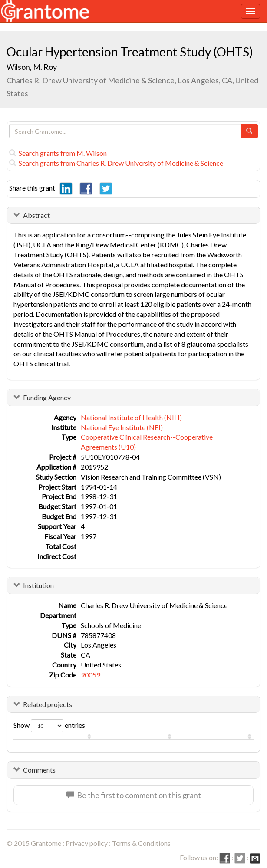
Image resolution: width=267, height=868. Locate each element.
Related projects (48, 704)
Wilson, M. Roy (32, 67)
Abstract (36, 215)
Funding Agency (47, 397)
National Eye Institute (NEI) (122, 427)
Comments (39, 770)
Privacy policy (87, 843)
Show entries (49, 726)
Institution (38, 585)
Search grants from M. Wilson (58, 153)
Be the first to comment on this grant (134, 795)
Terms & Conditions (141, 843)
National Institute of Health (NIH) (131, 417)
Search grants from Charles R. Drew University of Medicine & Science (116, 163)
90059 (91, 675)
